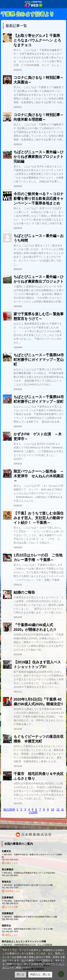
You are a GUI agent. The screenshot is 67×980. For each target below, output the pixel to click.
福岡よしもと (12, 935)
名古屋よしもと (13, 891)
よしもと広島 (12, 907)
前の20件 (9, 810)
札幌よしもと (12, 863)
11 (58, 810)
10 (53, 810)
